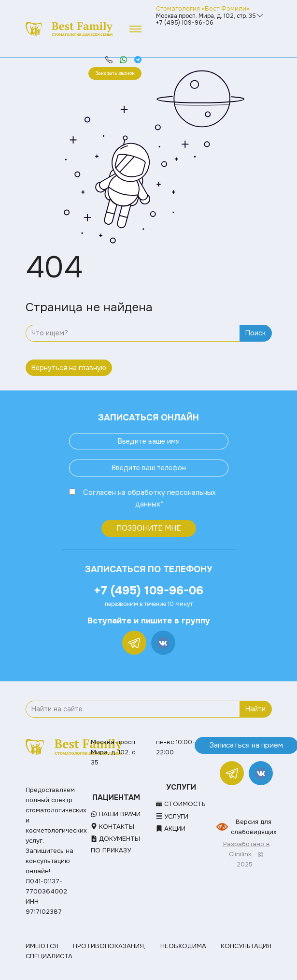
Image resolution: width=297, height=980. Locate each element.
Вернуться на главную (69, 368)
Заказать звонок (115, 73)
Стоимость (181, 804)
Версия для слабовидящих (254, 827)
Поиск (255, 333)
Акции (171, 829)
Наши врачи (116, 814)
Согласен (99, 492)
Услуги (172, 816)
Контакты (113, 827)
